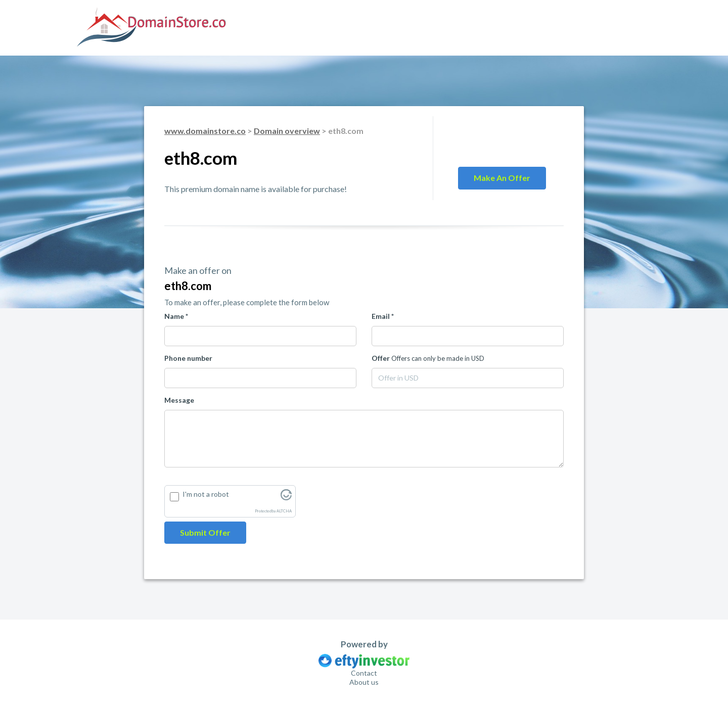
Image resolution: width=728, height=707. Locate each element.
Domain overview (287, 131)
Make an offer (502, 178)
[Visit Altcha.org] (286, 498)
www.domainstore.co (205, 131)
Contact (364, 673)
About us (364, 682)
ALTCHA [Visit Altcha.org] (284, 511)
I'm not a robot (206, 494)
